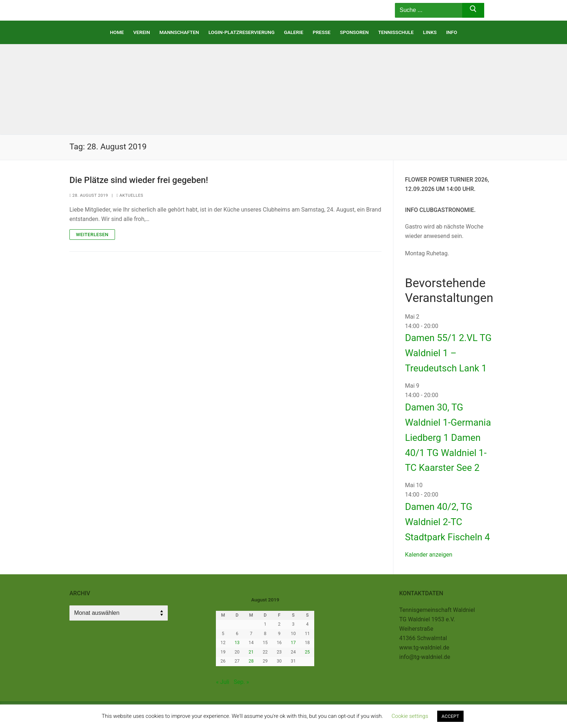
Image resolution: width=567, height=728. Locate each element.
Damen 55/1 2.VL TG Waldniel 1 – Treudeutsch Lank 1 (448, 353)
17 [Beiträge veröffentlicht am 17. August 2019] (293, 643)
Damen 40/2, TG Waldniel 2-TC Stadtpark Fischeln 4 (447, 522)
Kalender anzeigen (429, 555)
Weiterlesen (92, 235)
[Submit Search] (473, 10)
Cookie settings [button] (410, 716)
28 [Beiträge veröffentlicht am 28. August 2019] (251, 661)
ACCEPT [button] (450, 716)
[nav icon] (368, 10)
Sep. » (241, 682)
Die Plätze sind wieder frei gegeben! (139, 180)
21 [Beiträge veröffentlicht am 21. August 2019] (251, 652)
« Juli (223, 682)
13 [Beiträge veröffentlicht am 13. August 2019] (237, 643)
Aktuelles (130, 195)
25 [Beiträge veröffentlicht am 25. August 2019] (307, 652)
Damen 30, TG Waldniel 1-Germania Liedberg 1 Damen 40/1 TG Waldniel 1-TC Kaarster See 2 (448, 438)
